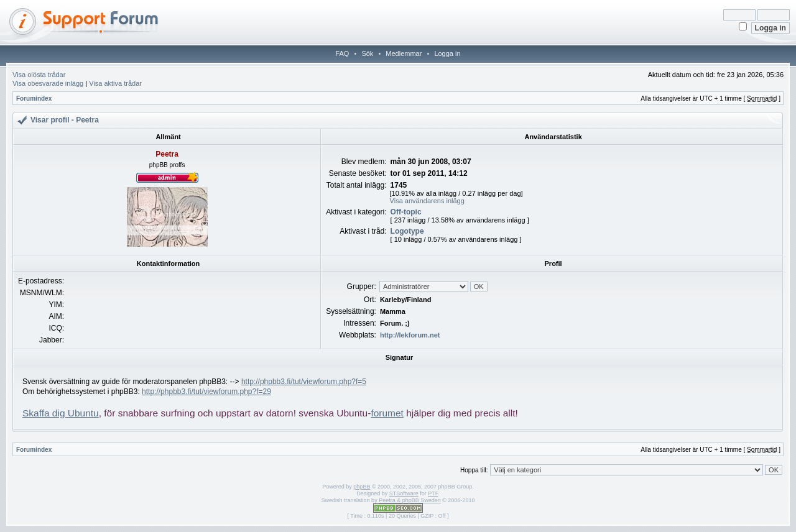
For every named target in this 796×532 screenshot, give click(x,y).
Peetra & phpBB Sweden (410, 500)
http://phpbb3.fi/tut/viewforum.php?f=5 (304, 382)
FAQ (342, 53)
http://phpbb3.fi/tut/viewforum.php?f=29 (206, 392)
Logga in (447, 53)
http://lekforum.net (410, 335)
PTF (433, 493)
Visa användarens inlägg (427, 201)
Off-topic (406, 212)
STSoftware (404, 493)
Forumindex (34, 99)
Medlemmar (404, 53)
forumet (387, 413)
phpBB (362, 487)
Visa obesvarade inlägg (48, 83)
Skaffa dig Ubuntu (61, 413)
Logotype (407, 231)
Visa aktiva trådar (115, 83)
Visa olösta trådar (39, 75)
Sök (367, 53)
